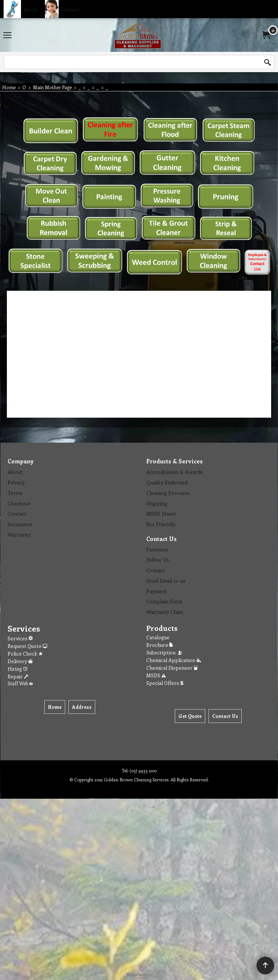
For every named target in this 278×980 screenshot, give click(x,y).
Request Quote (27, 646)
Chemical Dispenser (172, 668)
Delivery (20, 661)
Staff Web (20, 683)
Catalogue (158, 637)
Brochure (159, 645)
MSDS (156, 675)
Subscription (165, 652)
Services (20, 638)
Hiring (18, 669)
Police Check (25, 654)
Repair (18, 676)
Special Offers (165, 683)
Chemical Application (174, 660)
